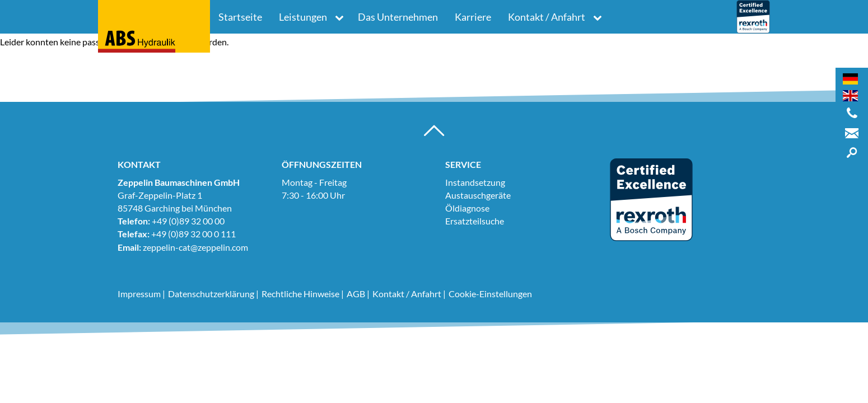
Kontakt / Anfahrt (547, 17)
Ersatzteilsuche (475, 221)
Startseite (240, 17)
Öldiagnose (467, 208)
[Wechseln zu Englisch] (850, 96)
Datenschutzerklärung (211, 294)
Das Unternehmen (398, 17)
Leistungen (303, 17)
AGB (356, 294)
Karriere (473, 17)
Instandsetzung (475, 182)
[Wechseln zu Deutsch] (850, 79)
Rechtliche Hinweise (300, 294)
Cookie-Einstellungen (490, 294)
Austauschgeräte (478, 195)
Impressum (139, 294)
